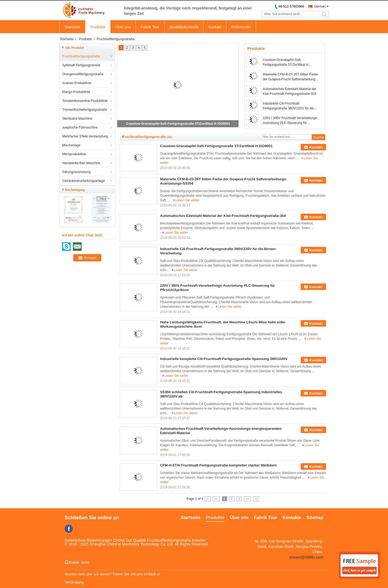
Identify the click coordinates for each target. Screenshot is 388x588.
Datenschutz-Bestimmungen (88, 540)
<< (216, 499)
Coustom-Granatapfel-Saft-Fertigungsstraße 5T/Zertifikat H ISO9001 (178, 124)
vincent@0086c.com (306, 557)
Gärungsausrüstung (76, 172)
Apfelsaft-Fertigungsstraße (81, 65)
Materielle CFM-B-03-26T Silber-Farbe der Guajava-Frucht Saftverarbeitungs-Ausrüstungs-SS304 (290, 77)
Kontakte (292, 518)
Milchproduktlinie (74, 154)
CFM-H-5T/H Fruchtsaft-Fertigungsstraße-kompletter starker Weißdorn (218, 465)
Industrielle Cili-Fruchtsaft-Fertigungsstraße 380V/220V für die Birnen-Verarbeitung (288, 106)
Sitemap (315, 518)
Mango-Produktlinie (76, 92)
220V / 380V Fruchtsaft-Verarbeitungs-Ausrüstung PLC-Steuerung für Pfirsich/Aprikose (290, 121)
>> (247, 499)
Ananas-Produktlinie (77, 83)
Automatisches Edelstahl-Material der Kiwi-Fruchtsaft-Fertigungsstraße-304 (290, 91)
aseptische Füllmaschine (80, 127)
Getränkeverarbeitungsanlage (84, 181)
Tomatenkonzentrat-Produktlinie (85, 101)
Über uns (123, 27)
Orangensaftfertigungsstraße (83, 74)
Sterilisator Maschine (77, 119)
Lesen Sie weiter (187, 200)
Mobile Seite (77, 562)
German (320, 6)
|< (207, 499)
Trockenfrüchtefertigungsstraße (85, 110)
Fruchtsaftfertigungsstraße (81, 56)
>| (256, 499)
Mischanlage (71, 145)
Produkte (98, 27)
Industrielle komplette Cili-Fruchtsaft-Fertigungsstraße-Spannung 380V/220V (224, 359)
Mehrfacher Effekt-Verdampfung (85, 136)
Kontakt (215, 27)
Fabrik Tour (150, 27)
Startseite (72, 27)
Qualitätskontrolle (184, 27)
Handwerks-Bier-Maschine (81, 163)
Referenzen (241, 27)
